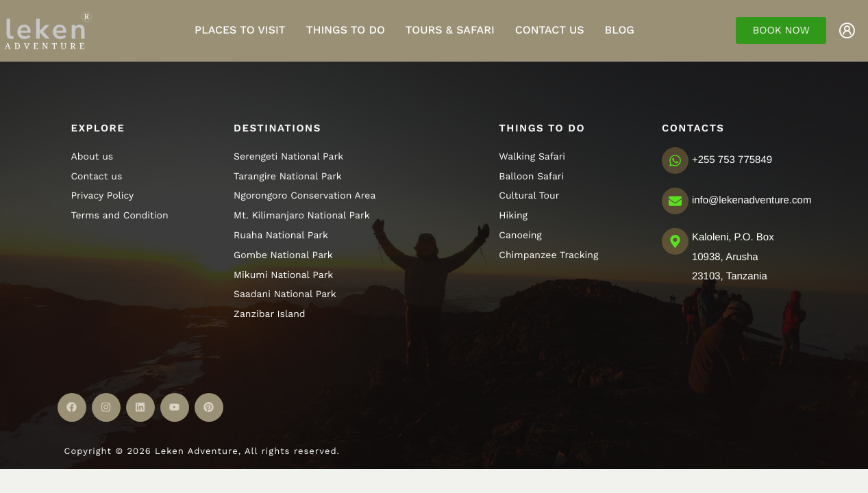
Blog (620, 30)
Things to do (346, 30)
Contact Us (550, 30)
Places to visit (240, 30)
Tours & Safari (450, 30)
